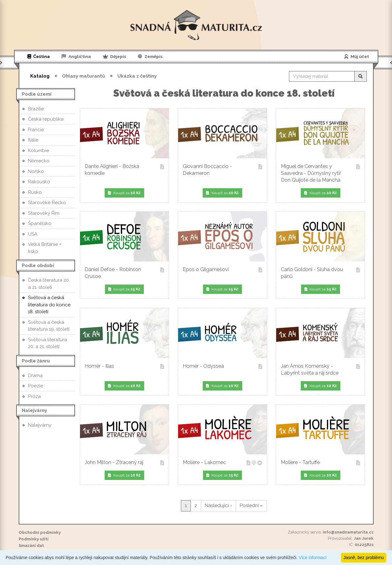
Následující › (218, 505)
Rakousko (39, 182)
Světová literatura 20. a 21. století (47, 343)
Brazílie (36, 109)
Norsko (36, 171)
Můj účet (357, 56)
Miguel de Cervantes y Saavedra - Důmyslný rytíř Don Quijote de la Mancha (320, 173)
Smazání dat (31, 546)
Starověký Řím (44, 213)
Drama (35, 376)
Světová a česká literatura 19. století (49, 326)
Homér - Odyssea (222, 367)
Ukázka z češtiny (137, 76)
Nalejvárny (40, 425)
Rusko (35, 192)
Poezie (35, 386)
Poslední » (251, 505)
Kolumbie (38, 151)
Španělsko (40, 223)
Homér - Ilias (124, 367)
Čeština (39, 56)
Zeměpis (150, 56)
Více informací (312, 558)
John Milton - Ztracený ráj (124, 463)
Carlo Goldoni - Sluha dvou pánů (320, 273)
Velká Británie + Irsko (45, 248)
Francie (36, 130)
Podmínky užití (34, 539)
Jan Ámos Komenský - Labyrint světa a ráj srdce (320, 369)
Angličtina (76, 56)
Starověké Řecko (47, 203)
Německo (39, 161)
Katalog (40, 76)
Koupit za (124, 193)
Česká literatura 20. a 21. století (49, 284)
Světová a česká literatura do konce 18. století (49, 305)
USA (33, 234)
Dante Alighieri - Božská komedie (124, 170)
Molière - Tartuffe (320, 463)
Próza (34, 396)
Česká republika (46, 119)
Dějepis (115, 56)
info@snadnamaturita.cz (348, 532)
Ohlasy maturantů (83, 76)
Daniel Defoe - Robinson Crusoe (124, 273)
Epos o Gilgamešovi (222, 270)
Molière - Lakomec (222, 463)
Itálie (33, 140)
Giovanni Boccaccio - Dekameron (222, 170)
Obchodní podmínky (40, 532)
